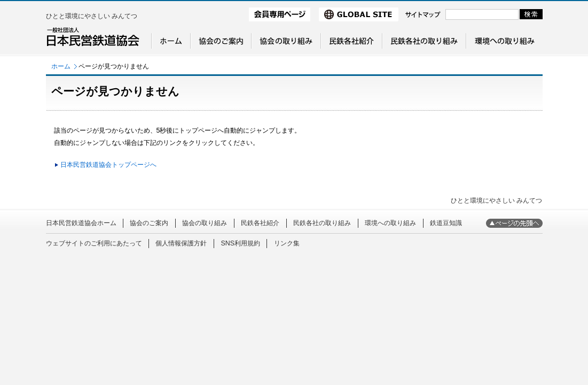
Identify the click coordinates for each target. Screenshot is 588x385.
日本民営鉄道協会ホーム (81, 223)
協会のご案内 (149, 223)
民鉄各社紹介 (260, 223)
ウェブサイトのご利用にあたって (94, 243)
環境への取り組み (390, 223)
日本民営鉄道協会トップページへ (108, 165)
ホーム (61, 66)
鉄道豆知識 (446, 223)
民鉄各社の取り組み (322, 223)
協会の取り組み (205, 223)
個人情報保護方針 (181, 243)
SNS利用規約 (240, 243)
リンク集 (287, 243)
